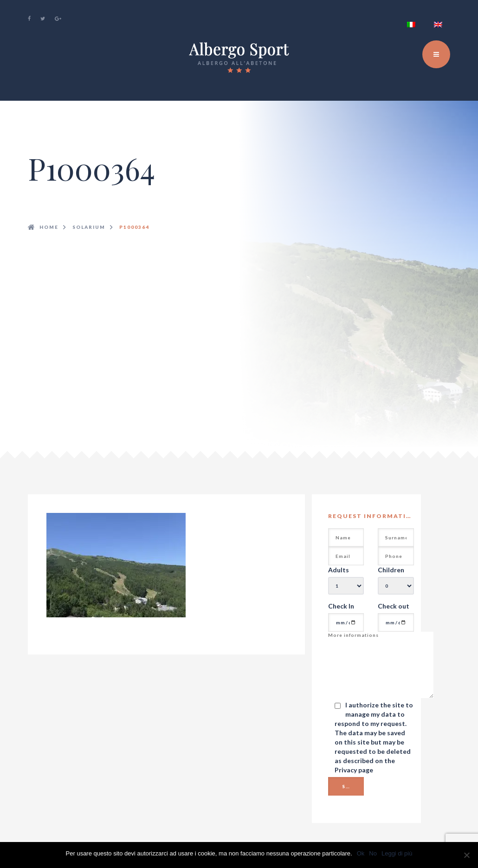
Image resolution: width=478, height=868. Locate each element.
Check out (394, 606)
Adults (339, 570)
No (373, 853)
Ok (361, 853)
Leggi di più (397, 853)
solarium (89, 227)
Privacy (346, 770)
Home (49, 227)
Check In (341, 606)
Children (391, 570)
